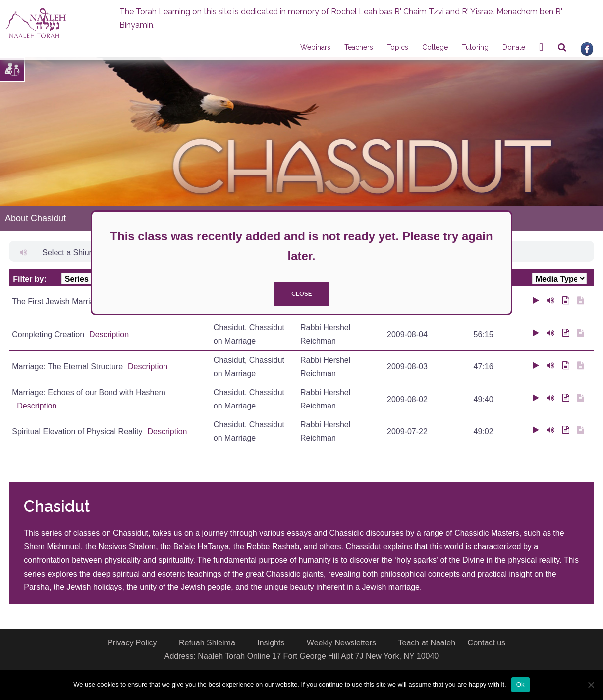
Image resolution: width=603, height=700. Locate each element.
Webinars (315, 47)
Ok (521, 684)
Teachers (359, 47)
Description (109, 334)
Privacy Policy (132, 643)
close (301, 294)
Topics (398, 47)
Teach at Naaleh (427, 643)
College (435, 47)
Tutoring (475, 47)
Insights (271, 643)
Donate (514, 47)
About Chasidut (35, 218)
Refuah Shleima (207, 643)
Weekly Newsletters (341, 643)
